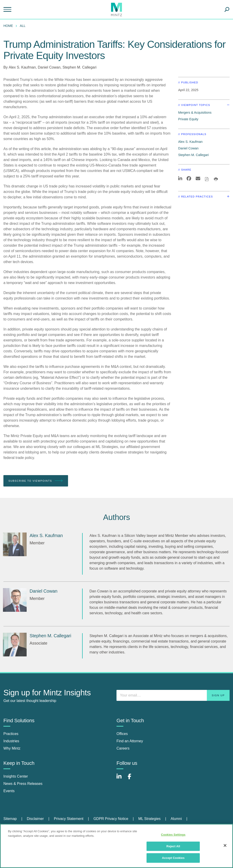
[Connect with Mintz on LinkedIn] (121, 779)
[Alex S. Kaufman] (15, 544)
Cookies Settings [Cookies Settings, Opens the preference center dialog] (173, 835)
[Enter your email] (173, 695)
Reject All (173, 846)
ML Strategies (149, 819)
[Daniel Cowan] (15, 600)
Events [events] (9, 791)
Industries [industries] (11, 741)
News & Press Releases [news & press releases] (23, 784)
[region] (116, 846)
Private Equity (188, 119)
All (23, 26)
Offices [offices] (122, 734)
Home (8, 26)
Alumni (176, 819)
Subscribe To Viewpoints (36, 481)
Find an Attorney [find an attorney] (130, 741)
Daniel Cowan (49, 67)
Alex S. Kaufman (22, 67)
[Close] (225, 845)
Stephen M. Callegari (80, 67)
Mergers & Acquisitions (195, 113)
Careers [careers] (123, 748)
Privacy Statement (69, 819)
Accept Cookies (173, 858)
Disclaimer (35, 819)
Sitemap (10, 819)
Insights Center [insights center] (16, 776)
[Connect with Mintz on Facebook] (132, 779)
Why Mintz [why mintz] (12, 748)
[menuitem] (9, 26)
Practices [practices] (11, 734)
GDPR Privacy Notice (111, 819)
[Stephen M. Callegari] (15, 645)
